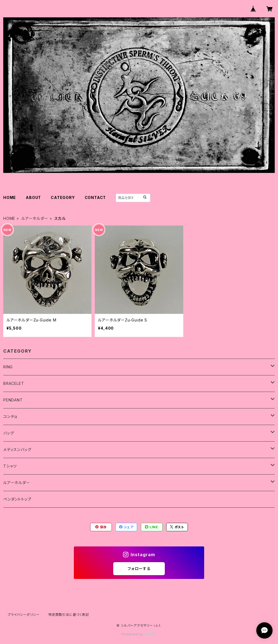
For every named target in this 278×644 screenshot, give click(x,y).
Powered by (139, 634)
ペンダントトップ (17, 499)
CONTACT (95, 197)
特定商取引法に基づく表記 (69, 615)
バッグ (9, 433)
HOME (10, 197)
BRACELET (14, 383)
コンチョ (10, 416)
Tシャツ (10, 466)
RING (8, 367)
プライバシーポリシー (24, 615)
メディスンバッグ (17, 450)
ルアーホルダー (35, 218)
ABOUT (33, 197)
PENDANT (13, 400)
